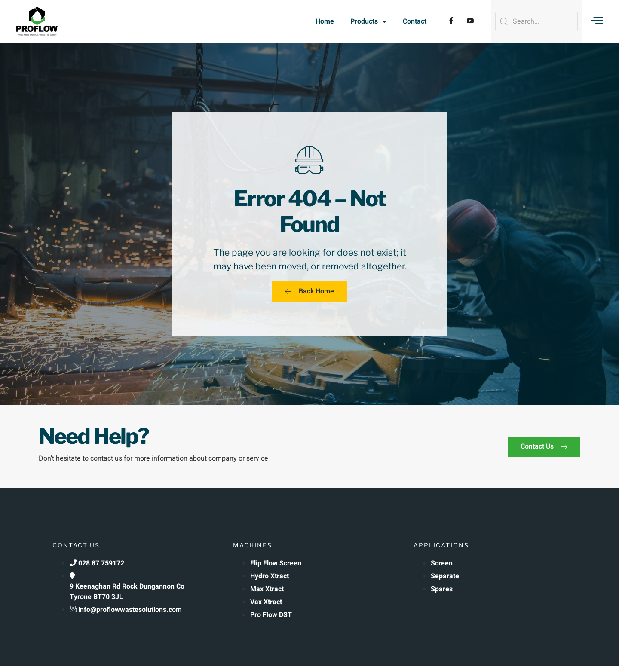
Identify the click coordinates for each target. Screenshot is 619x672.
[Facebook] (451, 21)
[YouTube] (470, 21)
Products (368, 21)
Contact (415, 21)
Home (325, 21)
